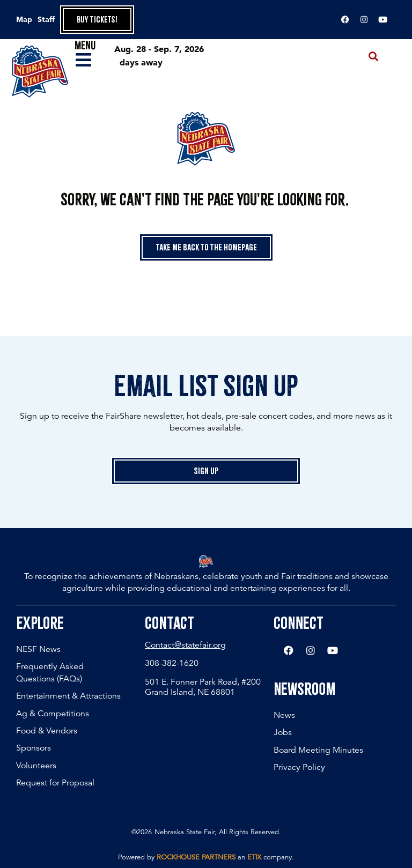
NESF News (38, 649)
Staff (46, 19)
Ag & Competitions (53, 714)
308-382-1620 (172, 663)
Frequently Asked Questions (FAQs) (50, 672)
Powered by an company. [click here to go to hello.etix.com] (206, 857)
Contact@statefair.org (185, 645)
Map (24, 19)
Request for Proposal (55, 783)
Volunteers (36, 766)
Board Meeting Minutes (318, 750)
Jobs (283, 732)
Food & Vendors (47, 731)
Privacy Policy (299, 767)
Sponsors (34, 748)
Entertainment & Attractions (68, 696)
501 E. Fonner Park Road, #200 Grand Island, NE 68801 (203, 687)
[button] (374, 57)
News (284, 715)
